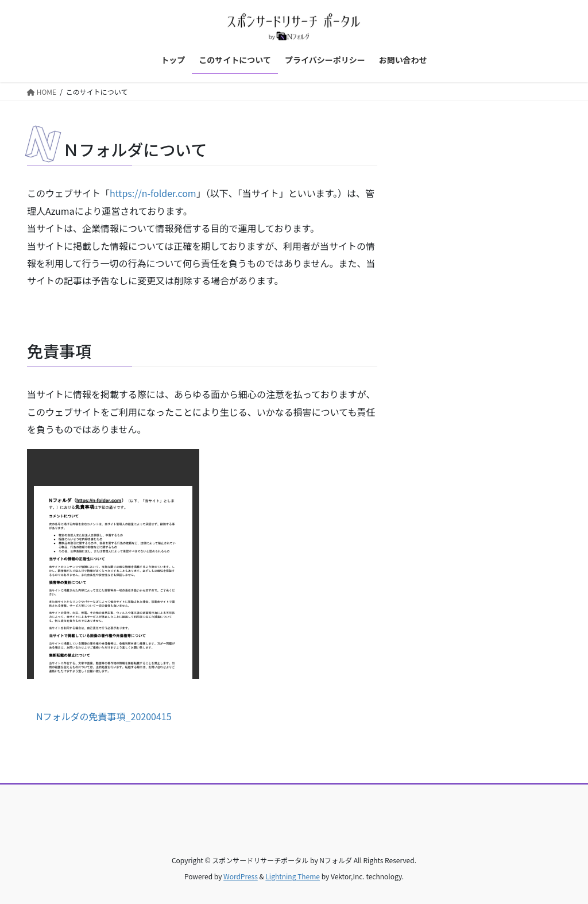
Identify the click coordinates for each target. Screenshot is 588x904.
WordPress (241, 876)
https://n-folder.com (153, 193)
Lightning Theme (293, 876)
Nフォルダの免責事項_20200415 (104, 716)
